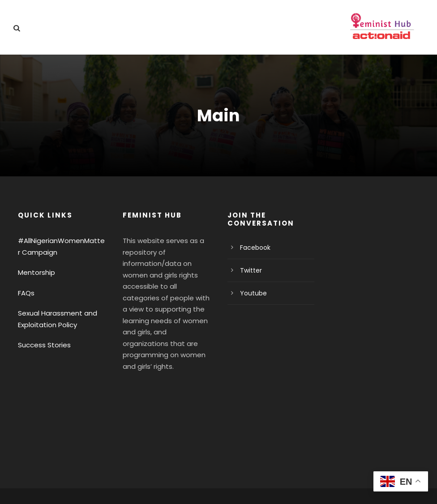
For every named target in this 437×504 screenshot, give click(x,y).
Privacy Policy (39, 484)
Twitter (249, 270)
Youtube (251, 293)
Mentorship (34, 272)
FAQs (26, 293)
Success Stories (42, 345)
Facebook (254, 248)
